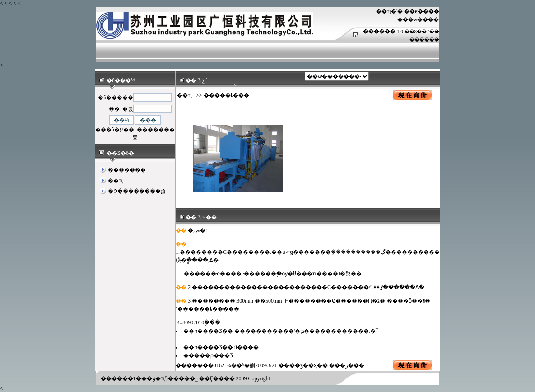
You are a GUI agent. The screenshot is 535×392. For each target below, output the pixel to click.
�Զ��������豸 (137, 191)
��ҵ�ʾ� (389, 11)
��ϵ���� (422, 11)
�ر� (347, 365)
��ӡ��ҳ (303, 365)
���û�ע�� (115, 130)
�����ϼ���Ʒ (208, 355)
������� (127, 170)
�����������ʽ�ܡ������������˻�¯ (306, 331)
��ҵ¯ (117, 181)
